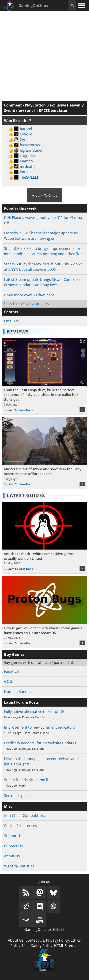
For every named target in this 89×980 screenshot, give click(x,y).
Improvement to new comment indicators (40, 727)
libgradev (28, 156)
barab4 (26, 129)
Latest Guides (26, 495)
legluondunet (31, 150)
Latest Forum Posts (21, 702)
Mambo (26, 161)
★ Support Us (44, 195)
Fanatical (12, 671)
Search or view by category (26, 304)
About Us (12, 856)
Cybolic (26, 134)
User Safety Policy (37, 946)
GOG (8, 681)
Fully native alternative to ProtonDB (34, 712)
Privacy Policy (57, 940)
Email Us (11, 321)
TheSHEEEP (30, 177)
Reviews (18, 332)
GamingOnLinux (33, 6)
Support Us (14, 836)
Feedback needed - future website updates (40, 743)
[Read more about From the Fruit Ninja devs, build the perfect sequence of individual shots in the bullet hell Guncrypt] (44, 376)
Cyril (24, 140)
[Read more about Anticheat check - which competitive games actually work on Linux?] (44, 538)
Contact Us (13, 846)
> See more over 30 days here (29, 295)
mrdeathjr (29, 166)
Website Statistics (19, 866)
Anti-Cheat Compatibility (25, 816)
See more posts (17, 796)
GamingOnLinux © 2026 (44, 929)
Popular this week (20, 208)
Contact (11, 312)
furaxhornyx (30, 145)
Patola (25, 172)
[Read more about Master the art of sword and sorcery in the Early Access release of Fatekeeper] (44, 453)
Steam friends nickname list (27, 780)
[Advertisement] (44, 55)
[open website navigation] (82, 6)
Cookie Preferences (21, 826)
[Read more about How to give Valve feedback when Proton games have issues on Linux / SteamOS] (44, 612)
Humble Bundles (18, 692)
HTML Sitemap (66, 946)
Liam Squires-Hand (21, 410)
